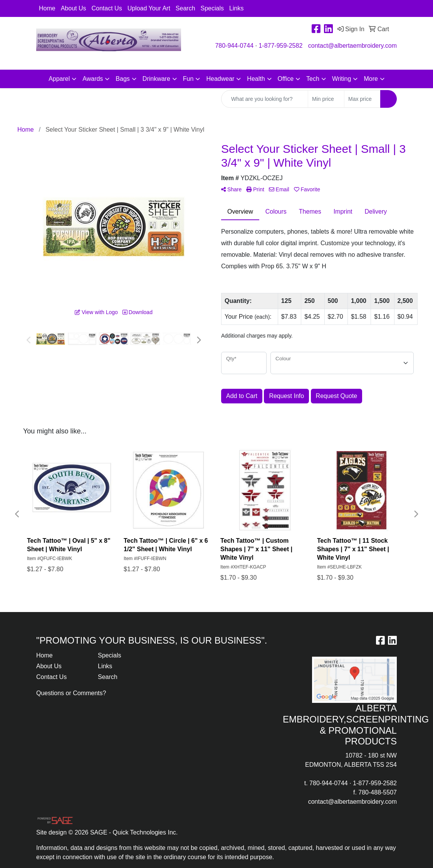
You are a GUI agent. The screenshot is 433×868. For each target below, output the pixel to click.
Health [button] (256, 79)
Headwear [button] (220, 79)
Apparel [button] (59, 79)
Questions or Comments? (71, 693)
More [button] (371, 79)
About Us (74, 8)
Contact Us (107, 8)
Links (236, 8)
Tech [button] (313, 79)
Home (47, 8)
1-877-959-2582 (280, 46)
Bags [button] (123, 79)
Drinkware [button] (156, 79)
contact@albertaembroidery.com (352, 46)
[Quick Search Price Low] (326, 99)
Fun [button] (188, 79)
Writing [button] (342, 79)
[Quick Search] (265, 99)
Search (185, 8)
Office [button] (286, 79)
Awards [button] (93, 79)
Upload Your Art (149, 8)
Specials (212, 8)
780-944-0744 (234, 46)
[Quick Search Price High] (362, 99)
